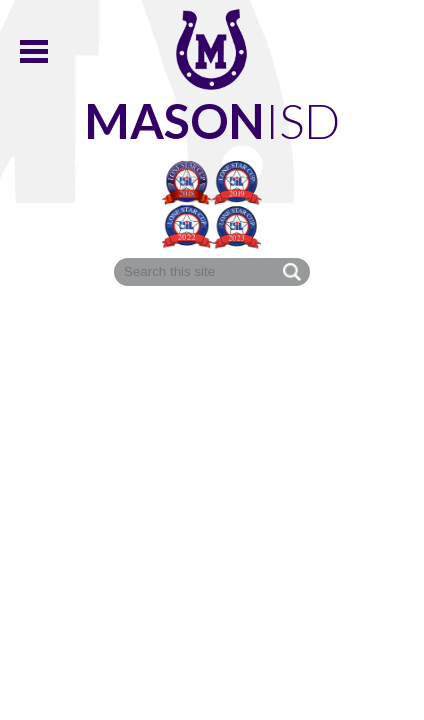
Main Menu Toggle (34, 51)
